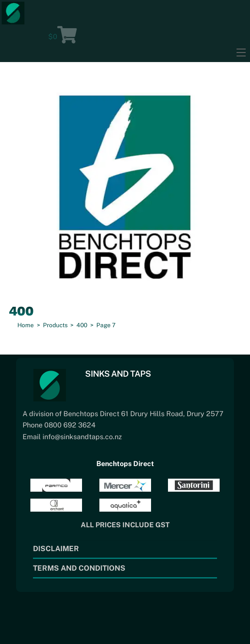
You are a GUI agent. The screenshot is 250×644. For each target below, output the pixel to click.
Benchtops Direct (125, 464)
